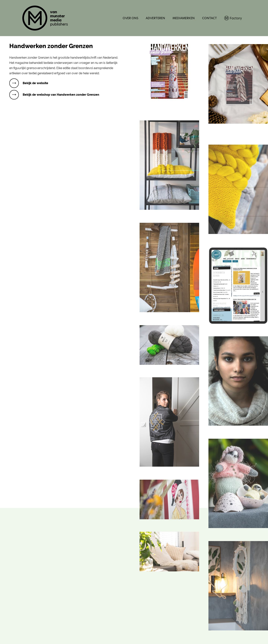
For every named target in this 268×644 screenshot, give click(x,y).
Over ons (130, 18)
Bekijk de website (35, 83)
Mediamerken (184, 18)
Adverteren (155, 18)
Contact (209, 18)
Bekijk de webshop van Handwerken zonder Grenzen (61, 95)
